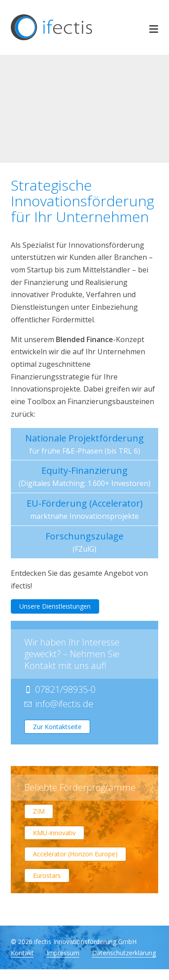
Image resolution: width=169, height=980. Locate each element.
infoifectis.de (64, 704)
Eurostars (47, 875)
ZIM (39, 811)
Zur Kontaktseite (57, 727)
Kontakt (22, 953)
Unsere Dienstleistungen (55, 606)
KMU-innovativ (54, 833)
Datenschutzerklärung (124, 953)
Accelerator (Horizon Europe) (75, 854)
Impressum (63, 953)
